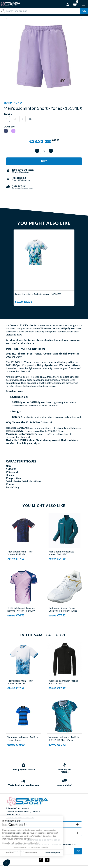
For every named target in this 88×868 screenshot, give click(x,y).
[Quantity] (44, 151)
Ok (84, 11)
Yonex (18, 103)
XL (31, 119)
